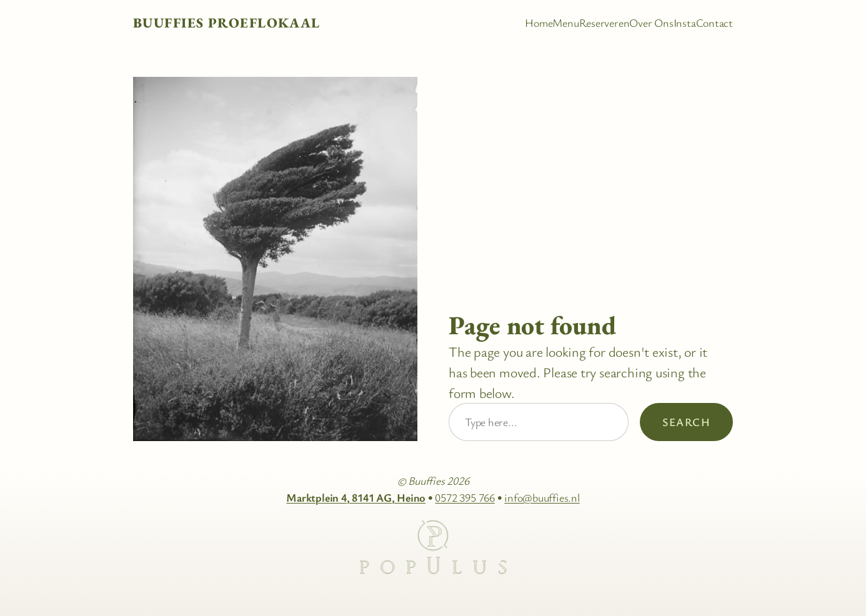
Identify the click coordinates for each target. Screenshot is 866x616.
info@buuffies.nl (542, 497)
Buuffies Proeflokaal (227, 23)
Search (686, 422)
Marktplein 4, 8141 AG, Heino (356, 497)
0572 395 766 (465, 497)
